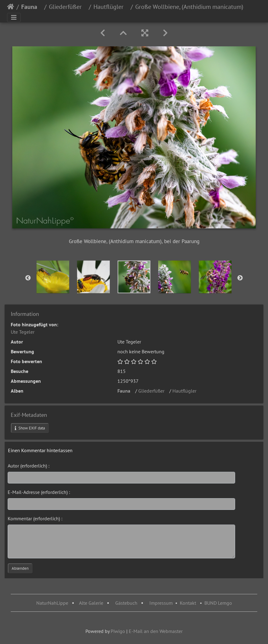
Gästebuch (127, 603)
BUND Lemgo (218, 603)
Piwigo (118, 631)
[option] (53, 277)
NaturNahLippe (52, 603)
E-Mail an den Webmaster (156, 631)
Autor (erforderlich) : (29, 466)
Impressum (161, 603)
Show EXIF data (30, 428)
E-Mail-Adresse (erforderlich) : (39, 492)
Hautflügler (111, 7)
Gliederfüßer (68, 7)
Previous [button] (28, 278)
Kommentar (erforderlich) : (35, 518)
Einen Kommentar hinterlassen (40, 450)
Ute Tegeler (23, 332)
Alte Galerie (91, 603)
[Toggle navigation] (14, 17)
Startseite (11, 7)
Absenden (20, 568)
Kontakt (188, 603)
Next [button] (240, 278)
